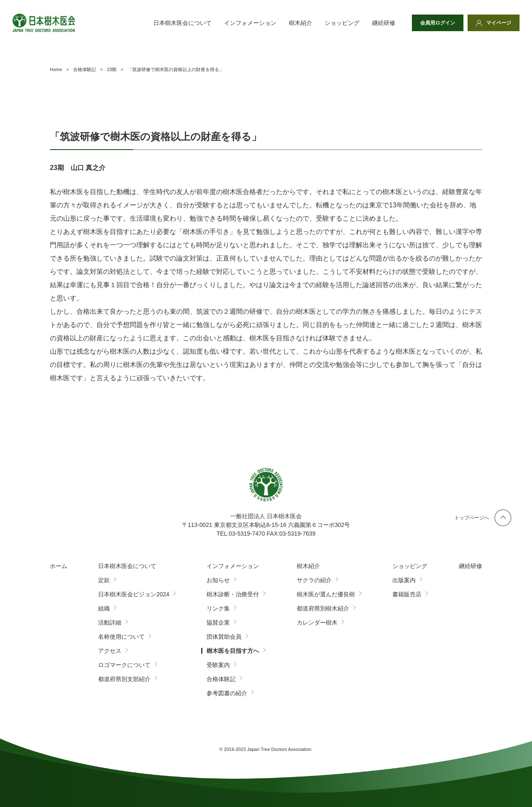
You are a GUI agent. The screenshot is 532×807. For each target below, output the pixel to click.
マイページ (499, 23)
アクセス (110, 651)
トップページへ (472, 518)
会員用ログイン (438, 23)
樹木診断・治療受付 (233, 594)
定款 (104, 580)
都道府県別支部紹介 (124, 679)
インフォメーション (250, 23)
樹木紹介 (300, 23)
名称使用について (121, 637)
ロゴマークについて (124, 665)
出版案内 (404, 580)
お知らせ (218, 580)
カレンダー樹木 (317, 622)
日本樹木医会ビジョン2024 (134, 594)
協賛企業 (218, 622)
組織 (104, 608)
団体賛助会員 (224, 637)
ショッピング (342, 23)
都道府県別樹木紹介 (323, 608)
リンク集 (218, 608)
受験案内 (218, 665)
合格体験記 (221, 679)
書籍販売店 (407, 594)
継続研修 (384, 23)
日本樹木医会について (182, 23)
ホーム (59, 566)
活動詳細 (110, 622)
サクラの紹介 (314, 580)
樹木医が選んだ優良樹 (326, 594)
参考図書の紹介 (227, 693)
